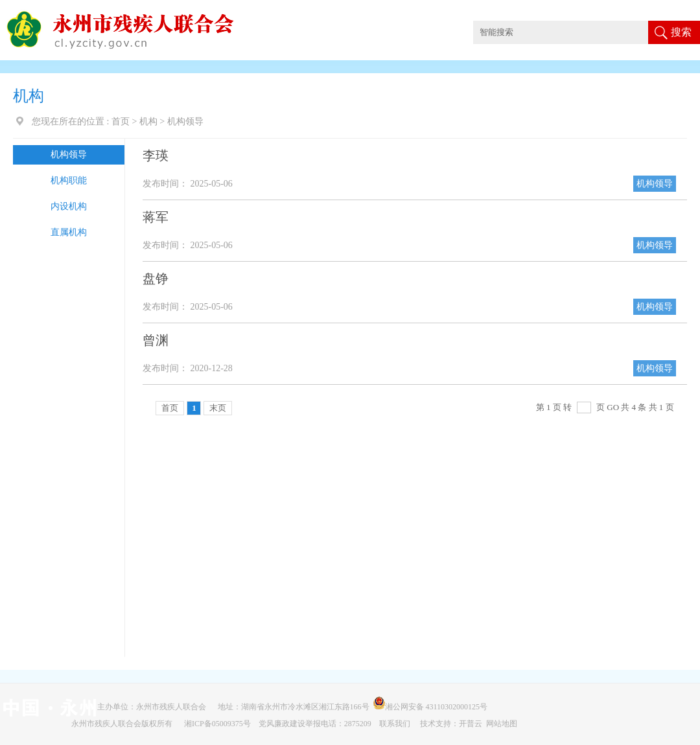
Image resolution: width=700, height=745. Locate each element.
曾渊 (156, 340)
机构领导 (69, 155)
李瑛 (156, 155)
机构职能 (69, 180)
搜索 (681, 32)
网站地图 (502, 724)
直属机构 (69, 232)
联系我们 (396, 724)
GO (613, 407)
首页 (121, 121)
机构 (148, 121)
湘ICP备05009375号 (217, 724)
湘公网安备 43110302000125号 (433, 707)
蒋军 (156, 217)
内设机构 (69, 206)
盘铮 (156, 279)
